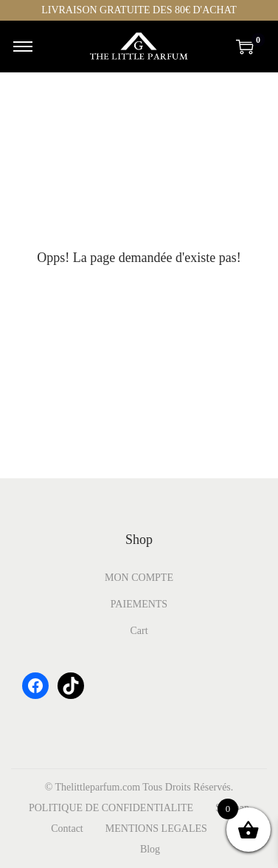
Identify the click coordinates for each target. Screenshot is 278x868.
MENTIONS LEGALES (156, 829)
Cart (139, 631)
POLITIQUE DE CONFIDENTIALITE (111, 808)
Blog (150, 849)
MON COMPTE (139, 578)
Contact (67, 829)
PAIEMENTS (139, 604)
